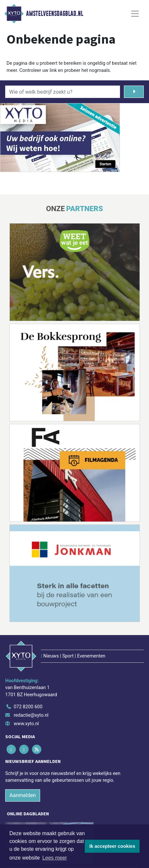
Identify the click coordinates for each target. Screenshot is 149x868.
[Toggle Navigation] (135, 14)
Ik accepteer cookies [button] (112, 846)
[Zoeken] (134, 92)
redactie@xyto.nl (31, 715)
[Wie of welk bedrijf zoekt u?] (63, 92)
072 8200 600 (28, 707)
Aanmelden (23, 795)
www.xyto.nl (26, 724)
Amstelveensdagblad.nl (55, 14)
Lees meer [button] (55, 858)
